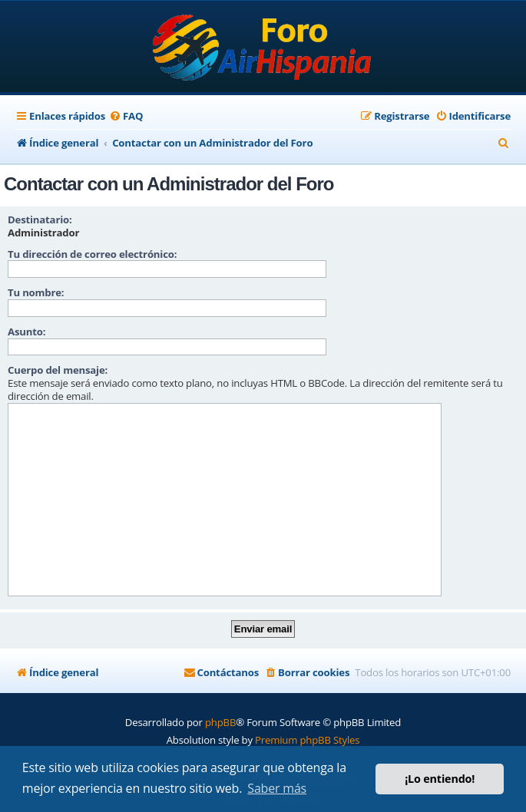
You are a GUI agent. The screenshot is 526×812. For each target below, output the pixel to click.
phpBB (220, 722)
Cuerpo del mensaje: (58, 370)
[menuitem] (126, 116)
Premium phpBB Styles (307, 740)
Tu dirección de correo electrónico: (92, 254)
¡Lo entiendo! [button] (440, 779)
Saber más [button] (277, 788)
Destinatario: (40, 220)
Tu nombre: (36, 292)
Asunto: (26, 332)
